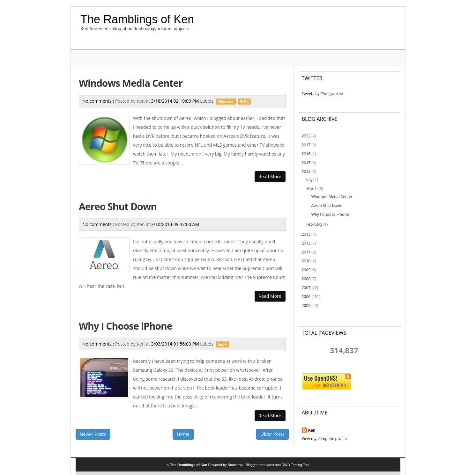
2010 (306, 261)
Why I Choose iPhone (125, 326)
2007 (306, 288)
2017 (306, 145)
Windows (226, 101)
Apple (223, 344)
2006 (306, 297)
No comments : (99, 101)
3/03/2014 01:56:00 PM (176, 344)
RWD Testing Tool (296, 465)
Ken (312, 430)
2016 (306, 154)
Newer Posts (93, 434)
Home (183, 434)
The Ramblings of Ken (137, 19)
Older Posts (272, 434)
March (312, 189)
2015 (306, 163)
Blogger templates (260, 465)
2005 (306, 306)
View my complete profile (324, 438)
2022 (306, 136)
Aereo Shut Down (118, 206)
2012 (306, 243)
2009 (306, 270)
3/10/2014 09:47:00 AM (175, 224)
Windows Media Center (131, 83)
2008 (306, 279)
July (309, 180)
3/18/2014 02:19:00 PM (176, 101)
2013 (306, 234)
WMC (245, 101)
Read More (270, 176)
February (314, 224)
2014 (306, 172)
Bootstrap (236, 465)
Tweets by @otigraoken (323, 94)
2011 (306, 252)
